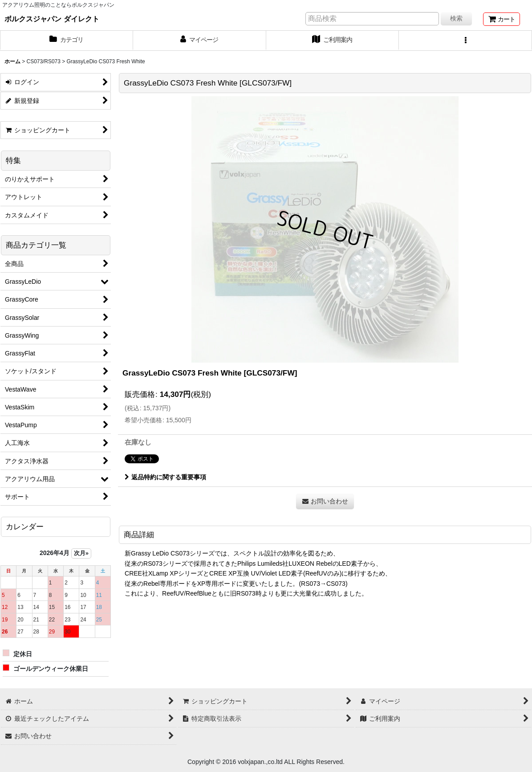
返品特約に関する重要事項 (165, 477)
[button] (465, 41)
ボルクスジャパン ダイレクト (52, 19)
